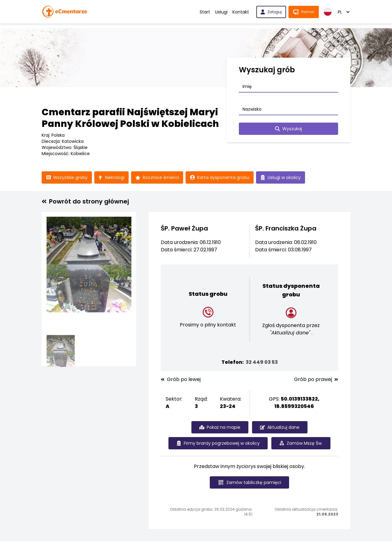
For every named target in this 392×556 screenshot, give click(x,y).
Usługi (221, 12)
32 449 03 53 (262, 362)
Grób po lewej (181, 379)
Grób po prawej (316, 379)
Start (205, 12)
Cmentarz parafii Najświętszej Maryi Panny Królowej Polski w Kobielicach (130, 118)
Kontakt (241, 12)
